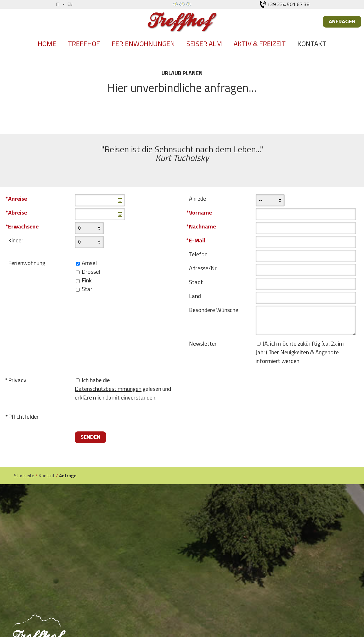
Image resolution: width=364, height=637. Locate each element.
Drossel (91, 272)
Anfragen (342, 22)
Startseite (24, 476)
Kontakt (312, 43)
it (58, 4)
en (70, 4)
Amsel (89, 263)
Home (47, 43)
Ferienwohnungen (143, 43)
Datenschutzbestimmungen (108, 389)
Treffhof (84, 43)
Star (87, 289)
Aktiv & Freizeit (260, 43)
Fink (87, 280)
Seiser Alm (204, 43)
